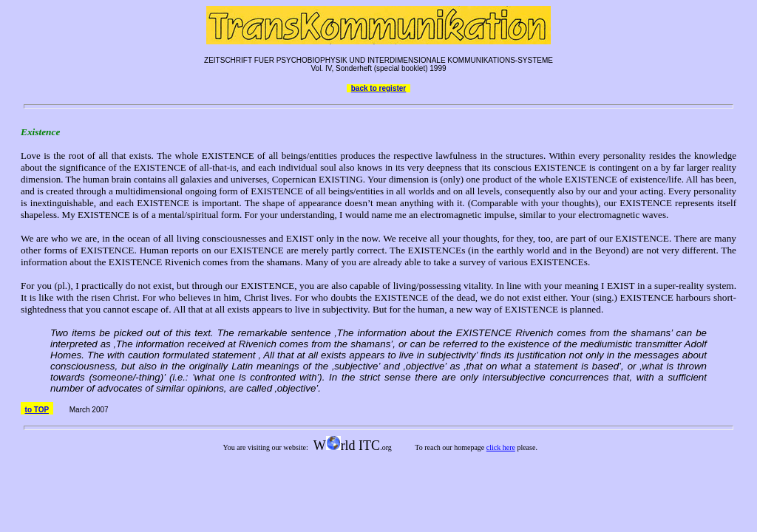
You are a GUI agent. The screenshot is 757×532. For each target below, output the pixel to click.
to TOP (37, 410)
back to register (378, 88)
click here (501, 447)
